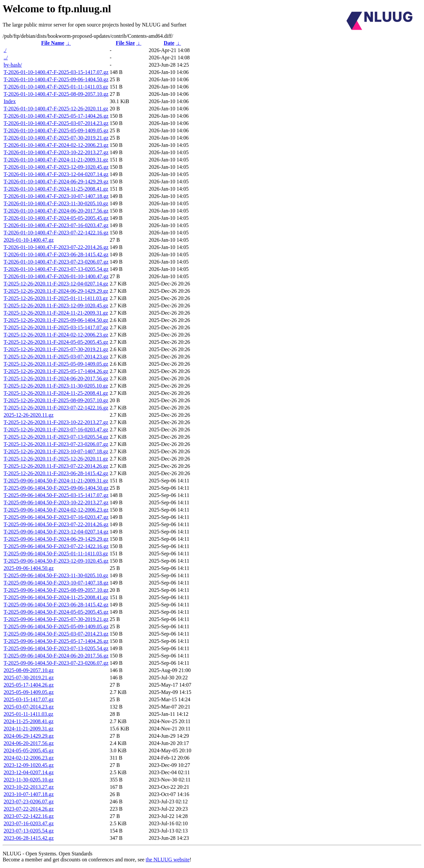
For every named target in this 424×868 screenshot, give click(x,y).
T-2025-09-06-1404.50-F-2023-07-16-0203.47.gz (56, 517)
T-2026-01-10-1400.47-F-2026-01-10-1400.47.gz (56, 276)
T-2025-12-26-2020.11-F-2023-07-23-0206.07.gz (56, 444)
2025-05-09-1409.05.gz (29, 692)
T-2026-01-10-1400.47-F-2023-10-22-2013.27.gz (56, 152)
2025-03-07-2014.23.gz (29, 707)
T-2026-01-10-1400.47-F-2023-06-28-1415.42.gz (56, 254)
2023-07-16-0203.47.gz (29, 823)
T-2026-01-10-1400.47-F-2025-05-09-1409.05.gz (56, 130)
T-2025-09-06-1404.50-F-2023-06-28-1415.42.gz (56, 605)
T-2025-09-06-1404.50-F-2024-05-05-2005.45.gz (56, 612)
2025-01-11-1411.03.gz (28, 714)
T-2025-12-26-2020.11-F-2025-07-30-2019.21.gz (56, 349)
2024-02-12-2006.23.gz (29, 758)
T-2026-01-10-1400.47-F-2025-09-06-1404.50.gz (56, 79)
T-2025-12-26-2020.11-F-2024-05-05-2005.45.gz (56, 342)
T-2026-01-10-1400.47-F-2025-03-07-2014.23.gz (56, 123)
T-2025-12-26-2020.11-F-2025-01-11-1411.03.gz (56, 298)
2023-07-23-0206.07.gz (29, 802)
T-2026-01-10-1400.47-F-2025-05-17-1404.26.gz (56, 116)
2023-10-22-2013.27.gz (29, 787)
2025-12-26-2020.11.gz (29, 415)
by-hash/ (13, 65)
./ (5, 50)
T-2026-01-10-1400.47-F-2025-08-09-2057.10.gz (56, 94)
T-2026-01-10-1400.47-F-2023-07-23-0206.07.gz (56, 262)
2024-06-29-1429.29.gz (29, 736)
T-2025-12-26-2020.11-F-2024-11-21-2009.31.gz (56, 313)
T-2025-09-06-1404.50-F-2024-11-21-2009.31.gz (56, 481)
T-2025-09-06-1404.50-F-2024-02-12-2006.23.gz (56, 510)
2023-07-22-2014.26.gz (29, 809)
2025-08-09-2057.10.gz (29, 670)
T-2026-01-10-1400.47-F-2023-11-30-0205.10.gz (56, 203)
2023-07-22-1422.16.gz (29, 816)
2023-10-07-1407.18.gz (29, 794)
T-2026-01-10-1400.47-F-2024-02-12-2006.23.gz (56, 145)
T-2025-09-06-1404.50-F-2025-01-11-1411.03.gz (56, 554)
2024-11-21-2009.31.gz (29, 729)
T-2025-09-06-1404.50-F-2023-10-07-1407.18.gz (56, 583)
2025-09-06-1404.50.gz (29, 568)
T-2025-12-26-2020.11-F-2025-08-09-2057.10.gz (56, 400)
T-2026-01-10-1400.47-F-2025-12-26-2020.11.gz (56, 109)
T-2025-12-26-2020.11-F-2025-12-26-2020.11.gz (56, 459)
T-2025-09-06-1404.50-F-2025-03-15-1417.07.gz (56, 495)
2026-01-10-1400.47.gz (29, 240)
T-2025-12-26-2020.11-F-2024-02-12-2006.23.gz (56, 335)
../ (6, 58)
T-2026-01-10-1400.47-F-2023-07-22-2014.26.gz (56, 247)
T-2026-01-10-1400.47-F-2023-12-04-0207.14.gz (56, 174)
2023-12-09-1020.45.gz (29, 765)
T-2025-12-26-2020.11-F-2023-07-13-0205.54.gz (56, 437)
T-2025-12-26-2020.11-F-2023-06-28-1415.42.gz (56, 473)
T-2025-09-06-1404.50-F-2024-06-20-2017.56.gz (56, 656)
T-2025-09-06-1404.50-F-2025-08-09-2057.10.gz (56, 590)
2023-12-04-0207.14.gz (29, 772)
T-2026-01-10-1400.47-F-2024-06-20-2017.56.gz (56, 211)
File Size (125, 43)
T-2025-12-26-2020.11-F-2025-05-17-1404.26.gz (56, 371)
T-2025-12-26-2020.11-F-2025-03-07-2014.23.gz (56, 357)
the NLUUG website (168, 860)
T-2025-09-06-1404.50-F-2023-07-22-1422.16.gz (56, 546)
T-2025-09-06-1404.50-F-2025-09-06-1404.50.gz (56, 488)
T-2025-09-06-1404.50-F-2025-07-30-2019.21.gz (56, 619)
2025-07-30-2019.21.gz (29, 678)
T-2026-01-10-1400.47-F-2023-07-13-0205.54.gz (56, 269)
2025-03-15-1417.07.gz (29, 699)
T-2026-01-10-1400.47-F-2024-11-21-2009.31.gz (56, 160)
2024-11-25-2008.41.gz (29, 721)
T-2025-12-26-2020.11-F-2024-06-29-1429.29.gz (56, 291)
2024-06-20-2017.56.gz (29, 743)
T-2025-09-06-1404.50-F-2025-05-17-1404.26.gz (56, 641)
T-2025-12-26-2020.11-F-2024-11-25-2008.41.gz (56, 393)
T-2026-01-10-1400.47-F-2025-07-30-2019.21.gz (56, 138)
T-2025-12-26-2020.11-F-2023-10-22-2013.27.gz (56, 422)
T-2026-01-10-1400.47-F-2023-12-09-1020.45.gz (56, 167)
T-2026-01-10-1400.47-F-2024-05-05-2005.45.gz (56, 218)
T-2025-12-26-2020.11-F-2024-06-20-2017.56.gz (56, 378)
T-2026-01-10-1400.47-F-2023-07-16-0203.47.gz (56, 225)
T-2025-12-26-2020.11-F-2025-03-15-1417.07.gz (56, 327)
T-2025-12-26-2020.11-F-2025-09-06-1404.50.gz (56, 320)
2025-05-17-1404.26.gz (29, 685)
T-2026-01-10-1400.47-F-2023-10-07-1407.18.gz (56, 196)
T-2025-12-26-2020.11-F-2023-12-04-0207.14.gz (56, 284)
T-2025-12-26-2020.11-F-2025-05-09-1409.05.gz (56, 364)
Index (10, 101)
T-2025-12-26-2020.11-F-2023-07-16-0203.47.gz (56, 430)
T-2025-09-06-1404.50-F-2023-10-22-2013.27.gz (56, 502)
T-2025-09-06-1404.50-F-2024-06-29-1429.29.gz (56, 539)
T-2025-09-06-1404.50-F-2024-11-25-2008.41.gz (56, 597)
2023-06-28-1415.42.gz (29, 838)
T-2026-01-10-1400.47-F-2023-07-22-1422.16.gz (56, 233)
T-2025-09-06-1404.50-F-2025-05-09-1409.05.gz (56, 626)
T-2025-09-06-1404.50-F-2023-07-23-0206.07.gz (56, 663)
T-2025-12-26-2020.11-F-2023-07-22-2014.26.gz (56, 466)
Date (169, 43)
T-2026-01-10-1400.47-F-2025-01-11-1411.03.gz (56, 87)
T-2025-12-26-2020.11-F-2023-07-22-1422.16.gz (56, 408)
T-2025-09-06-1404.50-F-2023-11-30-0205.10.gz (56, 575)
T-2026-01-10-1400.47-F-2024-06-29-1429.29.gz (56, 182)
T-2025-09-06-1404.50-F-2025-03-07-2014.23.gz (56, 634)
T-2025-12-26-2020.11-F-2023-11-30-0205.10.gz (56, 386)
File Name (53, 43)
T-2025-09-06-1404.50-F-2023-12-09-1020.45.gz (56, 561)
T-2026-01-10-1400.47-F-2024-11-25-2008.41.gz (56, 189)
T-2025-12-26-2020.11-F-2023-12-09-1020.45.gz (56, 306)
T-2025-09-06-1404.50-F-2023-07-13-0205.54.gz (56, 648)
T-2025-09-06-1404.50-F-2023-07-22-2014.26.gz (56, 524)
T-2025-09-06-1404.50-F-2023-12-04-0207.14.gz (56, 532)
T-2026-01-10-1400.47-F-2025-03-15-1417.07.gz (56, 72)
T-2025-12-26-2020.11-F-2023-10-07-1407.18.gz (56, 451)
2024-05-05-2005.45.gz (29, 750)
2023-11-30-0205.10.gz (29, 780)
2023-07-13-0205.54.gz (29, 831)
